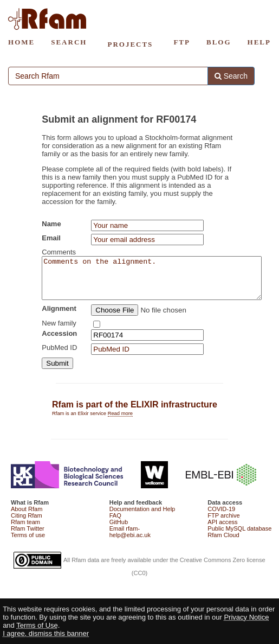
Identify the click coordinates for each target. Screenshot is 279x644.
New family (59, 331)
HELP (259, 42)
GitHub (119, 530)
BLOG (219, 42)
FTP (182, 42)
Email (51, 238)
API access (222, 530)
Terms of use (28, 543)
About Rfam (27, 517)
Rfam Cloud (223, 543)
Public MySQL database (239, 537)
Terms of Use (37, 625)
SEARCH (69, 42)
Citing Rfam (27, 524)
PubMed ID (59, 356)
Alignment (59, 317)
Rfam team (25, 530)
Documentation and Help (142, 517)
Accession (59, 342)
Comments (59, 252)
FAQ (115, 524)
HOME (21, 42)
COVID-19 (221, 517)
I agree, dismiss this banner (46, 633)
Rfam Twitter (28, 537)
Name (51, 224)
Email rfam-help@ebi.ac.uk (130, 540)
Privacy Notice (246, 617)
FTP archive (223, 524)
